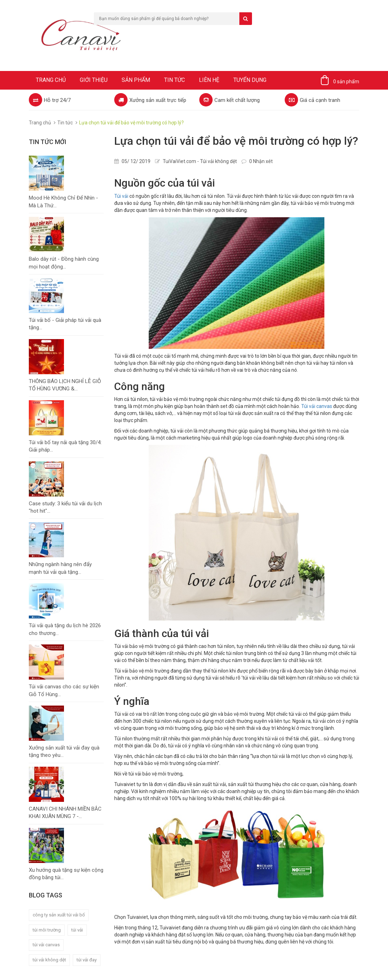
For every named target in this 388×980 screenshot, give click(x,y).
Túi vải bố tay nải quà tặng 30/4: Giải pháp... (65, 446)
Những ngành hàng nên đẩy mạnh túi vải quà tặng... (60, 568)
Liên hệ (209, 80)
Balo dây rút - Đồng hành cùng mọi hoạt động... (64, 263)
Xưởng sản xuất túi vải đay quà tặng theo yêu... (64, 751)
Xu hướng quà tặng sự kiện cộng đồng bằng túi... (66, 874)
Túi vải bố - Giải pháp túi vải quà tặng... (65, 324)
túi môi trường (47, 930)
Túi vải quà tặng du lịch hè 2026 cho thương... (65, 629)
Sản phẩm (136, 80)
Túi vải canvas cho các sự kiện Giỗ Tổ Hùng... (64, 690)
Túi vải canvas (317, 406)
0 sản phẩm (346, 82)
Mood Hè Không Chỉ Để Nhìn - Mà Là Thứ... (63, 202)
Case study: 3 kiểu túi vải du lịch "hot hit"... (65, 507)
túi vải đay (87, 960)
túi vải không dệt (49, 960)
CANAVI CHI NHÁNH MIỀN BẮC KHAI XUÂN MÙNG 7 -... (65, 813)
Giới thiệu (94, 80)
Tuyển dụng (250, 80)
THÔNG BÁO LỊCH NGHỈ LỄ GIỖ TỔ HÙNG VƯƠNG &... (65, 385)
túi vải (77, 930)
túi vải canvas (46, 945)
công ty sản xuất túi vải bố (59, 915)
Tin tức (174, 80)
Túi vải (121, 196)
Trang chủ (51, 80)
